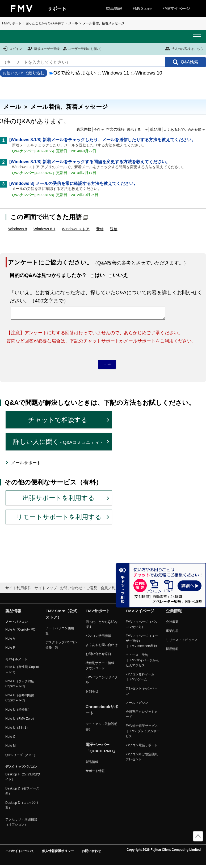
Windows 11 (113, 73)
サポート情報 (95, 774)
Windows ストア (76, 229)
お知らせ (92, 694)
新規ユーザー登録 (43, 49)
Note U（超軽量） (18, 712)
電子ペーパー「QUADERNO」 (101, 750)
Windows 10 (147, 73)
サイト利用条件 (18, 591)
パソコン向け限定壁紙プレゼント (142, 760)
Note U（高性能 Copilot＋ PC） (22, 672)
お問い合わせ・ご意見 (79, 591)
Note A (10, 641)
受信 (100, 229)
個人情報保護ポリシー (58, 854)
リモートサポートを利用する (59, 520)
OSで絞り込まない (73, 73)
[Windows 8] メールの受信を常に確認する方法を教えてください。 (73, 183)
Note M (10, 749)
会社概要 (172, 624)
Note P (10, 650)
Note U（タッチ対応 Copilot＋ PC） (20, 687)
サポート (57, 8)
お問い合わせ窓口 (98, 657)
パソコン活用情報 (98, 639)
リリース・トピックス (182, 643)
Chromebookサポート (102, 713)
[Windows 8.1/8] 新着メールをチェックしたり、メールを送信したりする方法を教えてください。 (102, 140)
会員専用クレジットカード (142, 717)
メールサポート (26, 465)
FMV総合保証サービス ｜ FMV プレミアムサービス (143, 734)
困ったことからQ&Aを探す (45, 23)
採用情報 (172, 652)
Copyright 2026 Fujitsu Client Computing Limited (164, 853)
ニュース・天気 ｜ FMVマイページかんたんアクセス (142, 663)
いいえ (120, 275)
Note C (10, 740)
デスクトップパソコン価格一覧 (61, 648)
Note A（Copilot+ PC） (22, 632)
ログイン (12, 49)
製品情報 (114, 8)
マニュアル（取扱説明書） (102, 729)
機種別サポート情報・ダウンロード (102, 668)
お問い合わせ (91, 854)
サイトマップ (46, 591)
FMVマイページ (176, 8)
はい (100, 275)
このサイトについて (20, 854)
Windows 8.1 (44, 229)
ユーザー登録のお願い (81, 49)
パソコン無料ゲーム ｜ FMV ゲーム (140, 680)
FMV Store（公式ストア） (61, 617)
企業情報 (174, 613)
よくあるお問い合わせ (102, 648)
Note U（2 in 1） (17, 731)
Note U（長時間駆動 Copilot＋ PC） (20, 701)
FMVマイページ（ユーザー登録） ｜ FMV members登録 (142, 644)
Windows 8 (18, 229)
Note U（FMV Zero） (21, 721)
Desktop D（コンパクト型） (22, 808)
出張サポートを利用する (59, 501)
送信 (114, 229)
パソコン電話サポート (142, 748)
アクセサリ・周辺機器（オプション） (21, 825)
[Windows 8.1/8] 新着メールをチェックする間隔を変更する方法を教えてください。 (90, 162)
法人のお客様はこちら (184, 49)
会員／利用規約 (113, 591)
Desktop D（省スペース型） (22, 794)
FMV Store (142, 8)
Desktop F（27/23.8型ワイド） (23, 780)
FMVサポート (12, 23)
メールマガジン (137, 705)
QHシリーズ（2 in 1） (21, 758)
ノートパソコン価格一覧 (61, 633)
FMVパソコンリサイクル (102, 683)
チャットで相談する (58, 422)
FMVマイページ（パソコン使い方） (142, 627)
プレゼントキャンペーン (142, 694)
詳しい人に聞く (58, 444)
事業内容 (172, 633)
